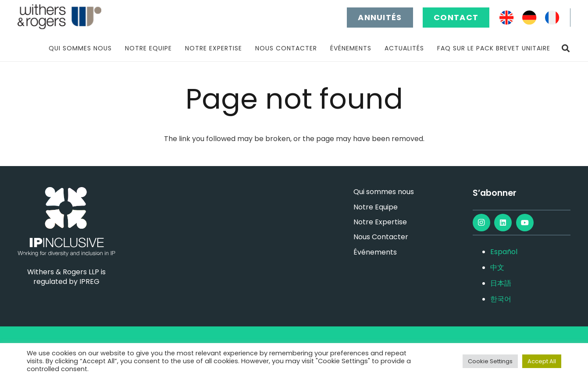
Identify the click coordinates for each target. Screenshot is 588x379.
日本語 (501, 283)
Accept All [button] (542, 361)
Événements (375, 252)
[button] (566, 48)
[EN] (507, 18)
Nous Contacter (381, 237)
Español (504, 252)
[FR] (552, 18)
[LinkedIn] (503, 223)
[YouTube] (525, 223)
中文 (497, 267)
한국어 (501, 299)
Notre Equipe (376, 207)
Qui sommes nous (384, 192)
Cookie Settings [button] (490, 361)
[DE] (529, 18)
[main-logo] (59, 18)
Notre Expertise (380, 222)
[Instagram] (481, 223)
